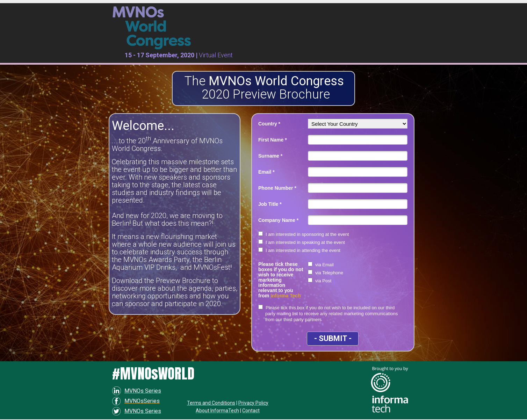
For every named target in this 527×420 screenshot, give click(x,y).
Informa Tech (286, 296)
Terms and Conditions (211, 403)
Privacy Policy (253, 403)
